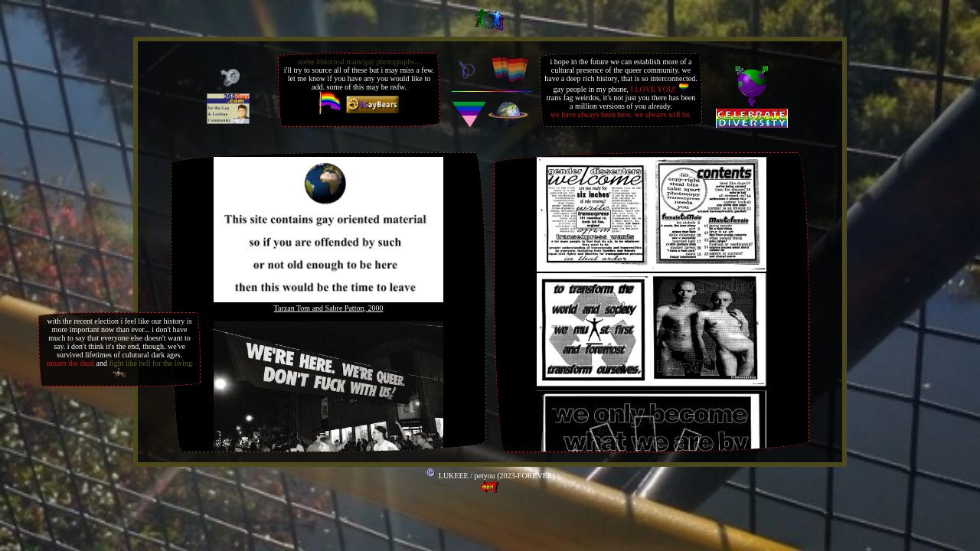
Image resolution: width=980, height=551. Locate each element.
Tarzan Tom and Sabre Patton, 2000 (329, 308)
